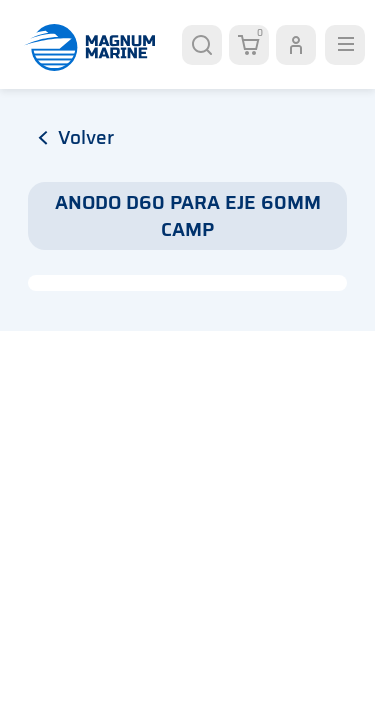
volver (76, 137)
